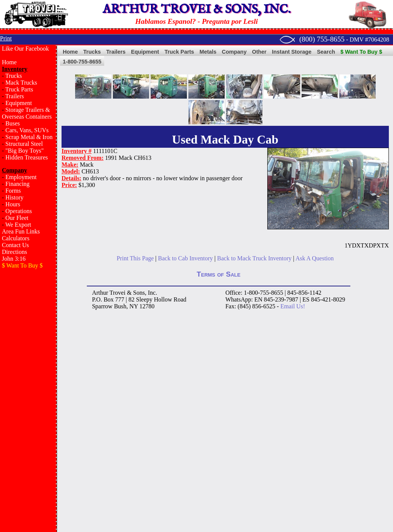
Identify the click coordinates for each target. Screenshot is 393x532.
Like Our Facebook (25, 49)
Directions (15, 252)
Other (259, 52)
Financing (17, 184)
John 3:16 (14, 259)
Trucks (14, 76)
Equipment (18, 103)
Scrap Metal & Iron (29, 137)
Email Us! (293, 306)
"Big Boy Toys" (24, 151)
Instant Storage (292, 52)
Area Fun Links (21, 231)
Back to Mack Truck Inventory (254, 258)
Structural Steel (24, 144)
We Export (18, 225)
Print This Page (135, 258)
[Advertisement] (28, 395)
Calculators (16, 238)
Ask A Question (315, 258)
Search (326, 52)
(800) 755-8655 (322, 39)
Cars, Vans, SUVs (27, 130)
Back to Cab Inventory (186, 258)
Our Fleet (17, 218)
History (14, 197)
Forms (13, 191)
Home (9, 62)
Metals (208, 52)
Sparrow (102, 306)
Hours (13, 204)
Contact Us (15, 245)
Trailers (15, 96)
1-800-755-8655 (82, 62)
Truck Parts (19, 89)
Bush (120, 306)
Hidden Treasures (26, 157)
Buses (12, 123)
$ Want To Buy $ (361, 52)
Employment (21, 177)
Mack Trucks (21, 83)
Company (234, 52)
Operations (18, 211)
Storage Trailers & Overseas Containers (27, 113)
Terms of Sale (219, 274)
